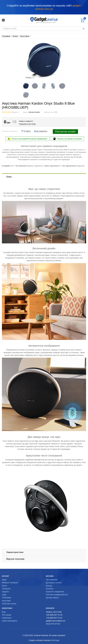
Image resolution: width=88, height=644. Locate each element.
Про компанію (52, 580)
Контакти (50, 589)
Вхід (4, 612)
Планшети (6, 589)
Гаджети (5, 592)
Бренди (49, 586)
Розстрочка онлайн (65, 132)
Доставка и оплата (54, 583)
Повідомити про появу (27, 124)
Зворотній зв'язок (53, 624)
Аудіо (15, 36)
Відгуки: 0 (16, 112)
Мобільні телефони (10, 583)
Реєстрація (6, 615)
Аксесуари (6, 601)
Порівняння (7, 618)
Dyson (4, 586)
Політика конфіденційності (57, 595)
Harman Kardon (34, 112)
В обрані (27, 131)
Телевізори (6, 598)
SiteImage (55, 640)
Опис (9, 177)
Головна (6, 36)
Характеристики (15, 552)
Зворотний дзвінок (10, 621)
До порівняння (42, 131)
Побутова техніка (9, 604)
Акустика (25, 36)
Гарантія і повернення (55, 592)
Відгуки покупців (15, 559)
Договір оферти (52, 598)
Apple (4, 580)
